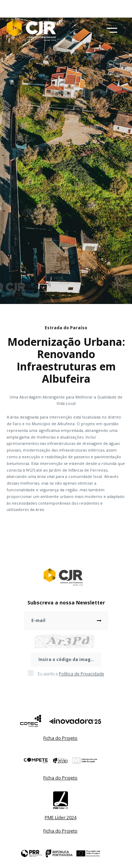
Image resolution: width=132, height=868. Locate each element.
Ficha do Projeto (60, 738)
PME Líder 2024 (61, 817)
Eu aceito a (71, 674)
